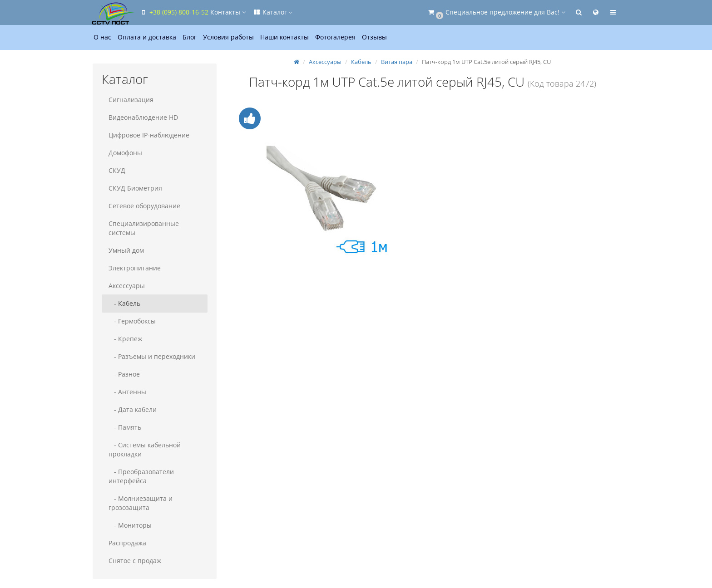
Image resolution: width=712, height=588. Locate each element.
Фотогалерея (335, 37)
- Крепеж (125, 339)
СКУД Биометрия (135, 188)
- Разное (124, 374)
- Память (125, 427)
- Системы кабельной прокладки (145, 449)
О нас (102, 37)
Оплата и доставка (147, 37)
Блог (190, 37)
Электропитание (135, 268)
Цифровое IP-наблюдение (149, 135)
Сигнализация (131, 100)
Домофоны (125, 153)
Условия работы (228, 37)
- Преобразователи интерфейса (141, 476)
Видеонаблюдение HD (143, 117)
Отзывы (374, 37)
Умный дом (126, 250)
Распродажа (127, 543)
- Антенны (127, 392)
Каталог (272, 12)
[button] (496, 12)
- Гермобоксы (132, 321)
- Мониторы (130, 525)
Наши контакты (284, 37)
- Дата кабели (133, 409)
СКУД (117, 170)
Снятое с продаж (135, 561)
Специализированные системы (144, 228)
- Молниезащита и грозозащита (141, 503)
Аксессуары (127, 286)
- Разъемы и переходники (152, 356)
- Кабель (124, 303)
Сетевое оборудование (144, 206)
